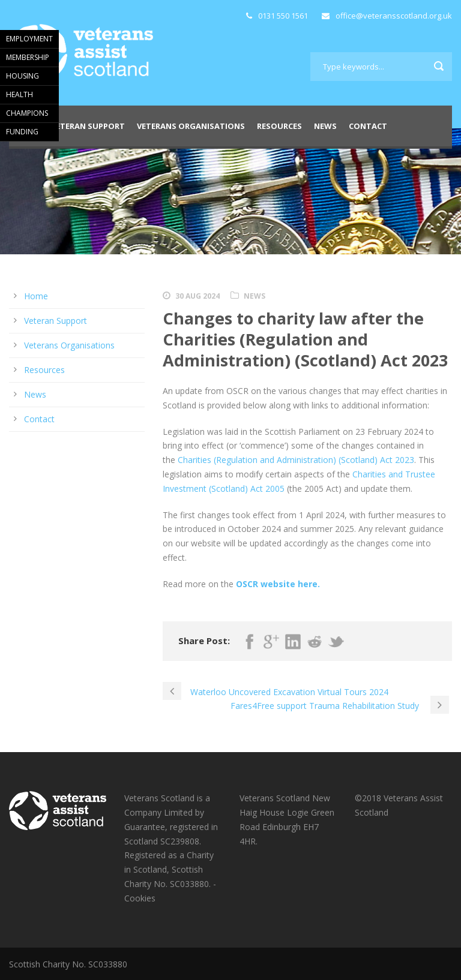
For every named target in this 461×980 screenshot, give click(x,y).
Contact (368, 126)
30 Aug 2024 (197, 296)
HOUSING (23, 76)
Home (36, 296)
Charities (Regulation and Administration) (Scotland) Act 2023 (296, 460)
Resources (279, 126)
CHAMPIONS (27, 113)
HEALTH (20, 94)
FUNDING (22, 132)
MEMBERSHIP (28, 57)
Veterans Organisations (191, 126)
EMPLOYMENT (29, 39)
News (325, 126)
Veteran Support (88, 126)
